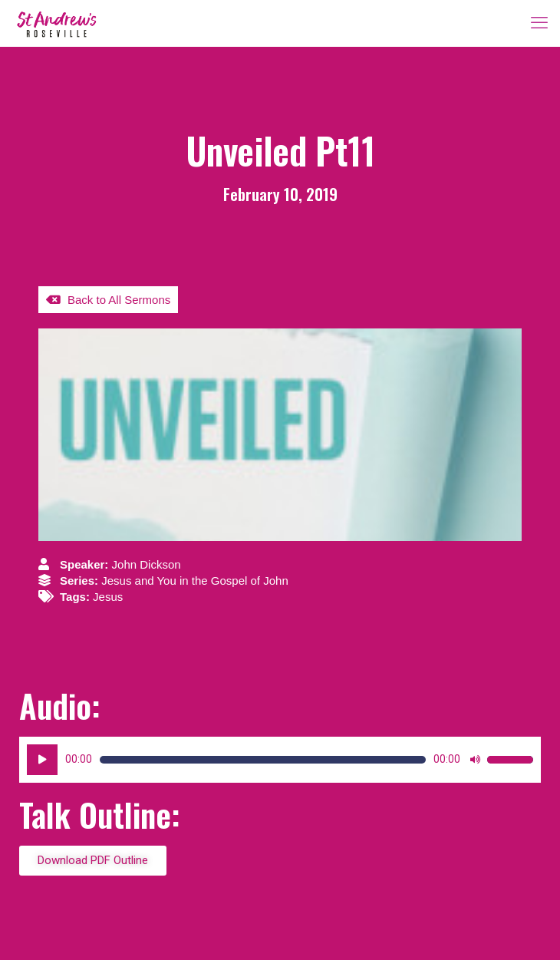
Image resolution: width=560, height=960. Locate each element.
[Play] (42, 760)
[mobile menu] (539, 23)
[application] (280, 760)
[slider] (263, 760)
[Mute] (475, 760)
